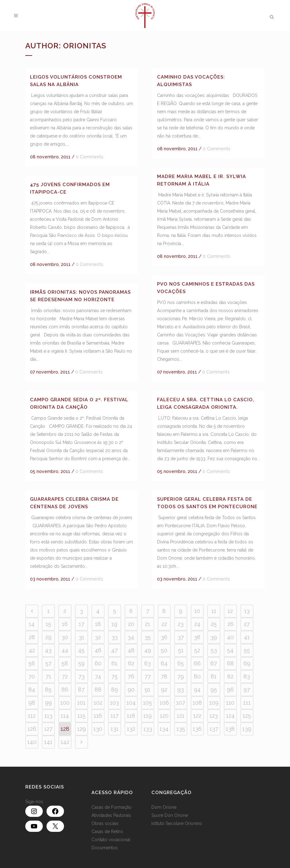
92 (164, 690)
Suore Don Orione (170, 815)
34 (131, 637)
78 (164, 676)
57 (48, 663)
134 (164, 729)
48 (131, 650)
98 (32, 703)
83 (247, 676)
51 (181, 650)
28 (32, 637)
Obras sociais (105, 823)
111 (247, 703)
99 (48, 703)
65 (181, 663)
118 (131, 716)
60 (98, 663)
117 (115, 716)
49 (148, 650)
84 (32, 690)
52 (197, 650)
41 (247, 637)
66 (197, 663)
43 (48, 650)
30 (65, 637)
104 (131, 703)
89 (115, 690)
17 (81, 624)
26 (230, 624)
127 (48, 729)
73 (81, 676)
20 (131, 624)
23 (181, 624)
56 (32, 663)
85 (48, 690)
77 (148, 676)
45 (81, 650)
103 (114, 703)
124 (230, 716)
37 (181, 637)
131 (115, 729)
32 (98, 637)
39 (214, 637)
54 (230, 650)
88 (98, 690)
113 (48, 716)
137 (214, 729)
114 (65, 716)
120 (164, 716)
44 (65, 650)
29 (48, 637)
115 (81, 716)
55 (247, 650)
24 (197, 624)
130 (98, 729)
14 (32, 624)
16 (65, 624)
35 (148, 637)
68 (230, 663)
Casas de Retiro (107, 832)
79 (181, 676)
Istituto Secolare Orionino (177, 823)
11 (214, 611)
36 (164, 637)
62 (131, 663)
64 (164, 663)
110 (230, 703)
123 (214, 716)
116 (98, 716)
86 (65, 690)
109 (214, 703)
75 (115, 676)
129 (81, 729)
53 (214, 650)
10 (197, 611)
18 (98, 624)
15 (48, 624)
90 (131, 690)
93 (181, 690)
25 (214, 624)
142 (65, 742)
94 (197, 690)
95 (214, 690)
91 (147, 690)
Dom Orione (164, 807)
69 (247, 663)
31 (81, 637)
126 (32, 729)
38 (197, 637)
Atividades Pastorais (111, 815)
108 (197, 703)
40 (230, 637)
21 (147, 624)
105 (147, 703)
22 (164, 624)
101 (81, 703)
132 (131, 729)
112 (32, 716)
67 (214, 663)
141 (48, 742)
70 (32, 676)
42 (32, 650)
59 (81, 663)
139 (247, 729)
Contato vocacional (111, 840)
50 (164, 650)
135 (181, 729)
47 (114, 650)
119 (147, 716)
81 (214, 676)
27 (247, 624)
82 (230, 676)
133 (148, 729)
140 (32, 742)
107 (181, 703)
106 (164, 703)
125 (247, 716)
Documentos (105, 848)
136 (197, 729)
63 (147, 663)
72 (65, 676)
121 (181, 716)
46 (98, 650)
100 (65, 703)
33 (115, 637)
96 (230, 690)
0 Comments (90, 157)
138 (230, 729)
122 (197, 716)
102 (98, 703)
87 (81, 690)
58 (65, 663)
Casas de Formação (112, 807)
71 (48, 676)
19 (114, 624)
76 (131, 676)
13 (247, 611)
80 (197, 676)
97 (247, 690)
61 (114, 663)
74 (98, 676)
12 (230, 611)
